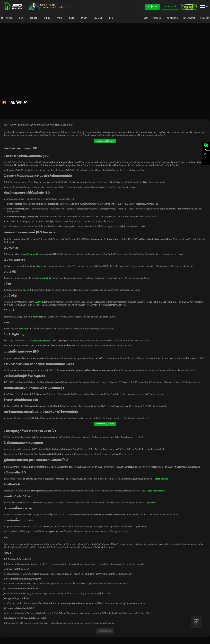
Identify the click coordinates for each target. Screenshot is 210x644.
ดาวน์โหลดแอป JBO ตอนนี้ (105, 424)
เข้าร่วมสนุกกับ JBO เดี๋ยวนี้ (105, 141)
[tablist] (105, 115)
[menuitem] (6, 18)
